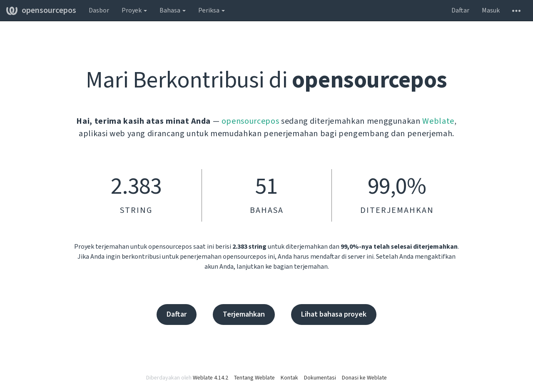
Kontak (289, 378)
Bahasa (173, 10)
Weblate (438, 121)
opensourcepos (41, 10)
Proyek (134, 10)
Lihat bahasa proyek (334, 314)
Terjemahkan (244, 314)
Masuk (491, 10)
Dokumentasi (320, 378)
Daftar (460, 10)
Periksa (212, 10)
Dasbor (99, 10)
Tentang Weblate (254, 378)
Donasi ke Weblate (364, 378)
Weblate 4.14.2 (210, 378)
